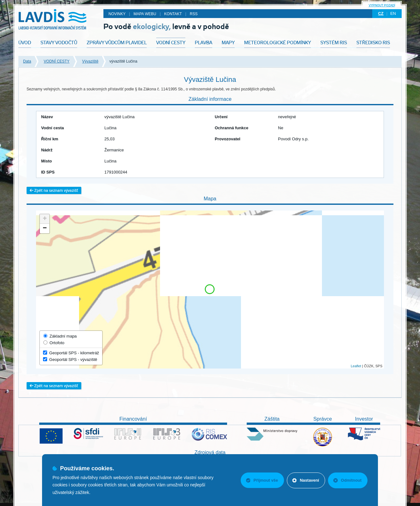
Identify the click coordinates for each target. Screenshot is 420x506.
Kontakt (173, 14)
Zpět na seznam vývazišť (54, 190)
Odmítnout (347, 480)
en (393, 13)
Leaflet (356, 366)
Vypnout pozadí (382, 5)
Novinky (117, 14)
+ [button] (45, 219)
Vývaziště (90, 61)
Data (27, 61)
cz (381, 13)
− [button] (45, 229)
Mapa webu (145, 14)
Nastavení (305, 480)
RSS (194, 14)
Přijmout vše (261, 480)
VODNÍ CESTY (56, 61)
